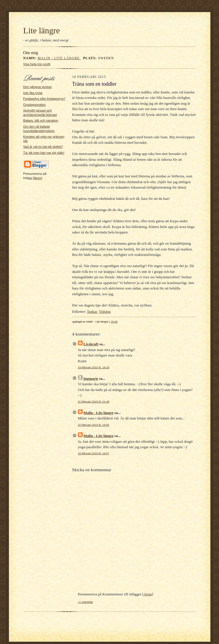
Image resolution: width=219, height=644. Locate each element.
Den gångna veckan (38, 87)
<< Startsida (85, 602)
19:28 (114, 322)
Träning (105, 312)
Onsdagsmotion (35, 105)
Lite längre (42, 30)
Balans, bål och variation (41, 120)
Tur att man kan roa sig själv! (44, 153)
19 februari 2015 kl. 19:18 (94, 367)
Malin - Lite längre (59, 58)
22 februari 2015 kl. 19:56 (94, 425)
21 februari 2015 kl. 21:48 (94, 401)
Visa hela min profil (37, 64)
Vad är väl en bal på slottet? (43, 147)
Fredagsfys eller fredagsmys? (44, 99)
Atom (37, 178)
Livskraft (91, 344)
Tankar (92, 312)
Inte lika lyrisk (33, 93)
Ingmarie (91, 378)
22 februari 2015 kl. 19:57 (94, 453)
